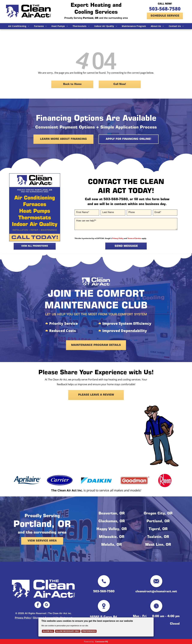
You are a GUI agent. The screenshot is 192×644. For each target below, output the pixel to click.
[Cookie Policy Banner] (96, 627)
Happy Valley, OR (112, 529)
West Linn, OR (158, 545)
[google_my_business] (46, 605)
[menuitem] (19, 26)
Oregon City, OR (158, 514)
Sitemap (38, 618)
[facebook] (38, 605)
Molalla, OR (112, 545)
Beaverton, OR (112, 514)
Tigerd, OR (158, 529)
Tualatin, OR (158, 537)
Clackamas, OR (112, 522)
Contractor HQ (102, 642)
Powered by (89, 642)
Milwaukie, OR (112, 537)
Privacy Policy (118, 238)
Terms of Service (134, 238)
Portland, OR (158, 522)
